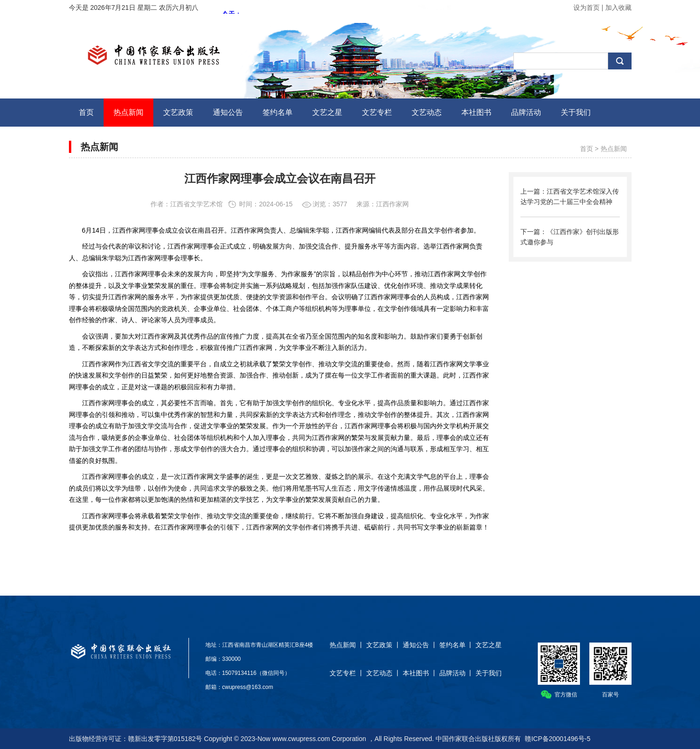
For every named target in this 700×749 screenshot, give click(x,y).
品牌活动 (452, 673)
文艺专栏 (343, 673)
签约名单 (452, 645)
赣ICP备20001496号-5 (557, 739)
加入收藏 (618, 8)
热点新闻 (614, 149)
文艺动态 (379, 673)
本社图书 (416, 673)
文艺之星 (489, 645)
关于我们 (489, 673)
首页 (587, 149)
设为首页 (587, 8)
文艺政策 (379, 645)
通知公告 (416, 645)
